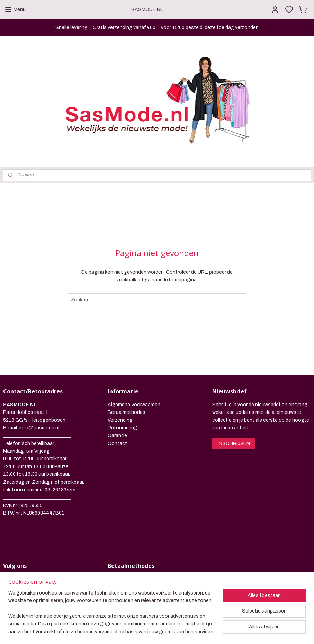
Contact (117, 398)
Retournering (122, 383)
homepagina (183, 234)
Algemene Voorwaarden (134, 359)
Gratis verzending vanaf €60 (124, 28)
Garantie (117, 391)
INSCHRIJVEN (234, 398)
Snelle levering (71, 28)
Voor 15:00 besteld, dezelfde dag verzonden (210, 28)
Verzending (120, 375)
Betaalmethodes (127, 367)
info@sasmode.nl (39, 383)
